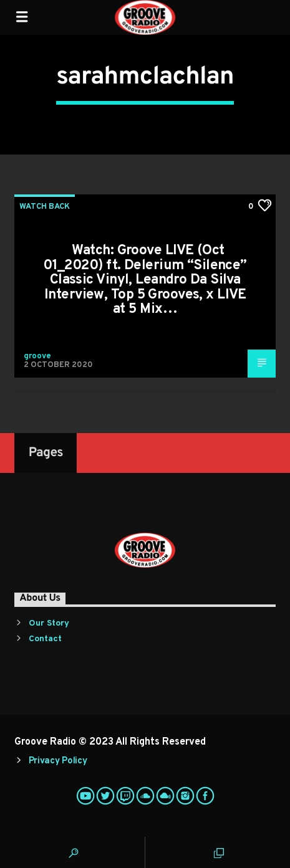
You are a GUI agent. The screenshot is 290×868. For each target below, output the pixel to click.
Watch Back (45, 207)
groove (37, 356)
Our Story (49, 623)
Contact (45, 639)
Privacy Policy (58, 761)
